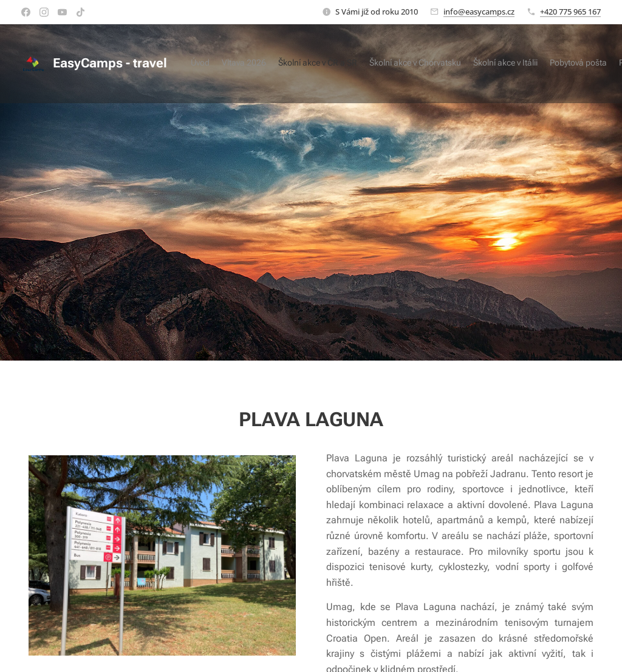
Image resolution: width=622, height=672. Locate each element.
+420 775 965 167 (570, 12)
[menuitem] (508, 64)
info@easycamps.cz (479, 12)
